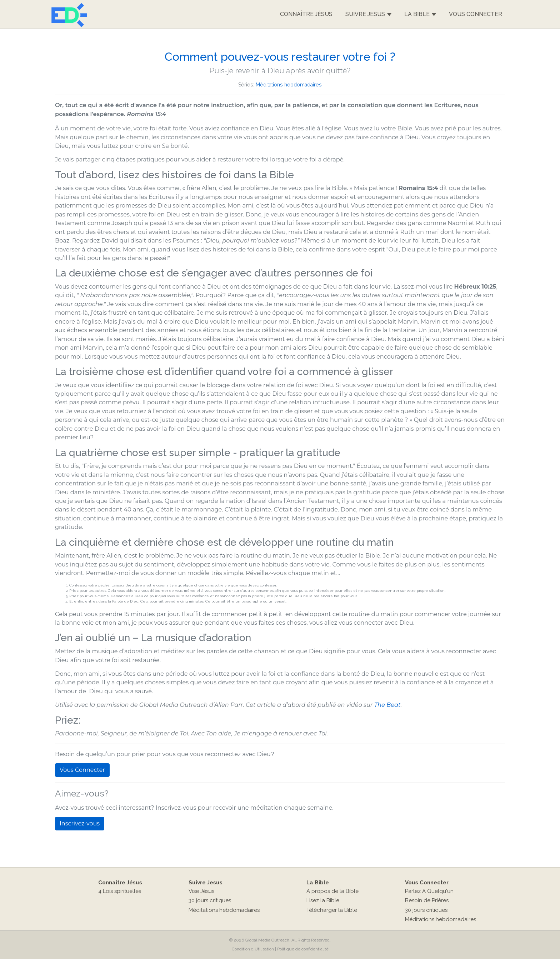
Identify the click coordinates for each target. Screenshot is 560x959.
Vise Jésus (201, 891)
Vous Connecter (476, 14)
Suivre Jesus (368, 14)
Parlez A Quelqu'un (429, 891)
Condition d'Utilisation (253, 949)
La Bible (420, 14)
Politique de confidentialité (303, 949)
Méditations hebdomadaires (289, 85)
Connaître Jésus (306, 14)
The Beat (387, 705)
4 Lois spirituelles (120, 891)
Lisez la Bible (323, 900)
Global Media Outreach (267, 940)
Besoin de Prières (427, 900)
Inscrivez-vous (80, 823)
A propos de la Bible (332, 891)
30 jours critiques (210, 900)
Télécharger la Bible (332, 910)
